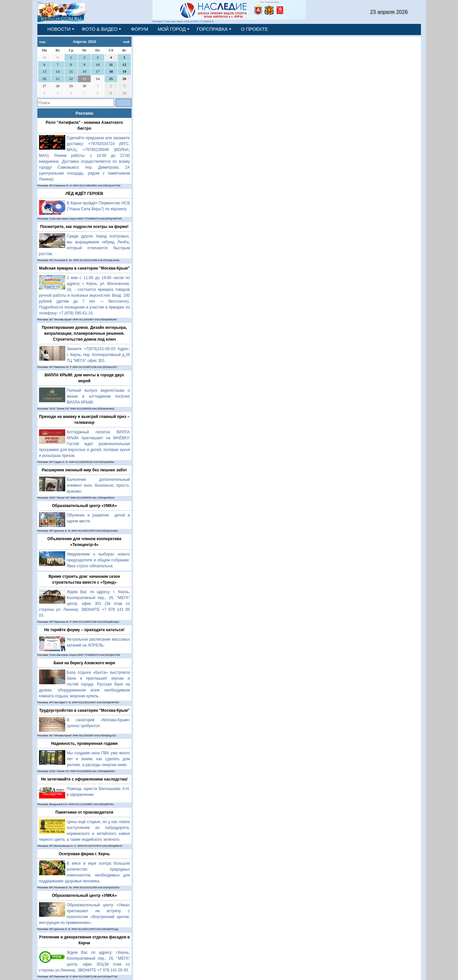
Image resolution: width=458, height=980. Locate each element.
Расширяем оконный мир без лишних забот (84, 470)
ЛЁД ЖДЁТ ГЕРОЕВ (84, 194)
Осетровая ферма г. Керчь (84, 854)
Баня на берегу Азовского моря (84, 663)
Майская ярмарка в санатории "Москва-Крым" (84, 268)
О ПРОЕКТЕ (254, 29)
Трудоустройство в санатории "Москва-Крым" (84, 710)
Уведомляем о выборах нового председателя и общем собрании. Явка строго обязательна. (99, 560)
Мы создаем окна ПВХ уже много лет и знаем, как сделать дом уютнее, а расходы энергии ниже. (99, 759)
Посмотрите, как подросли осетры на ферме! (84, 227)
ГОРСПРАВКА (212, 29)
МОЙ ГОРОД (172, 29)
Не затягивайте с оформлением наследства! (84, 779)
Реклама (84, 113)
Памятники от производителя (84, 812)
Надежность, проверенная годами (84, 744)
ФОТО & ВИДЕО (100, 29)
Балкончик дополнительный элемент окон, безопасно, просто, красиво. (99, 485)
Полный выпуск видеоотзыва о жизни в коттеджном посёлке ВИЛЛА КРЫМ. (99, 396)
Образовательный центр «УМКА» (84, 506)
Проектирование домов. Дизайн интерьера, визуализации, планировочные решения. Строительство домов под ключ (84, 333)
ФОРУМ (139, 29)
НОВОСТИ (59, 29)
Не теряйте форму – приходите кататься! (84, 630)
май (126, 42)
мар (42, 42)
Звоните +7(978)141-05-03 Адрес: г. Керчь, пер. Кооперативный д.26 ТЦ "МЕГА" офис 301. (99, 355)
